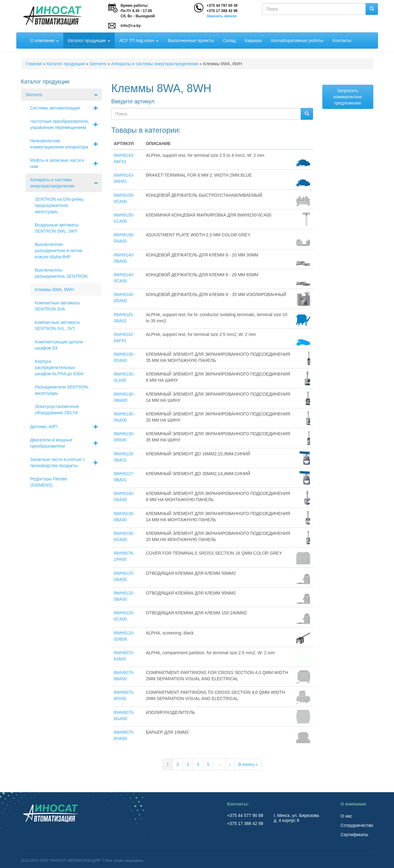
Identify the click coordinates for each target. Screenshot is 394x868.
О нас (346, 816)
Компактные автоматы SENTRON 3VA (57, 306)
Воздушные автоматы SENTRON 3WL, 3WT (57, 228)
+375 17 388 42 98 (222, 11)
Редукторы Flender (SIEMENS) (49, 482)
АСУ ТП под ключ (139, 41)
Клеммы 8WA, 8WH (54, 290)
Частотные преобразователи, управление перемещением (66, 124)
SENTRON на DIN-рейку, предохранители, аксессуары (60, 205)
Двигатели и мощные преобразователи (66, 443)
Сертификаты (354, 835)
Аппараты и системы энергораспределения (155, 64)
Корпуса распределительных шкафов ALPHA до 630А (59, 367)
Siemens (98, 64)
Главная (34, 64)
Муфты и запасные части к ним (66, 163)
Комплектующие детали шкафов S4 (59, 345)
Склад (229, 41)
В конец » (248, 764)
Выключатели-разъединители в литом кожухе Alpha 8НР (59, 251)
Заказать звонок (221, 16)
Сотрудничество (357, 825)
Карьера (253, 41)
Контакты (342, 41)
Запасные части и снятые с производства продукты (66, 462)
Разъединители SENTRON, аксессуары (62, 390)
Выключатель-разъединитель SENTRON (61, 273)
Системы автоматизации (66, 108)
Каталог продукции (89, 41)
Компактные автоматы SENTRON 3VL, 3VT (57, 325)
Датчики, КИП (66, 427)
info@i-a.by (131, 26)
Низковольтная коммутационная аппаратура (66, 144)
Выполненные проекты (191, 41)
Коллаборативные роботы (297, 41)
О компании (45, 41)
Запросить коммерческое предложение (348, 97)
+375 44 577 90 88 (246, 815)
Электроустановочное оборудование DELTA (57, 410)
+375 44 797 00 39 (222, 6)
